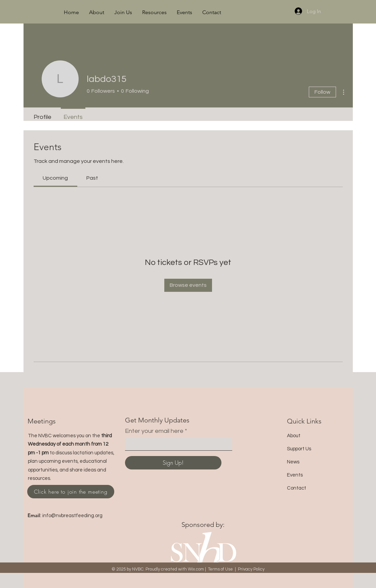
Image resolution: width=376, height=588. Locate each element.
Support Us (299, 449)
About (294, 436)
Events (295, 475)
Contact (297, 488)
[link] (55, 178)
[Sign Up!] (173, 463)
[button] (97, 12)
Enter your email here (154, 431)
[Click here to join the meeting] (71, 492)
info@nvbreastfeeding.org (72, 516)
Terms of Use (220, 569)
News (293, 462)
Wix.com (196, 569)
